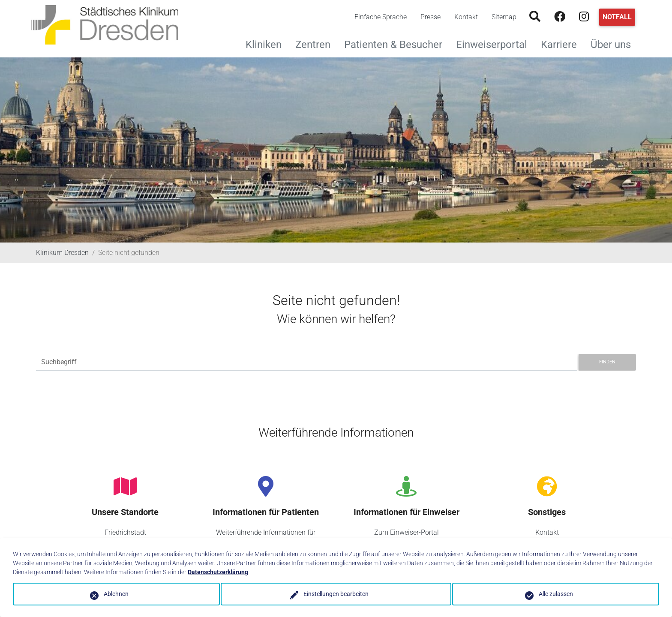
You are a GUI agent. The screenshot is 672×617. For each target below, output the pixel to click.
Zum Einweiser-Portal (406, 532)
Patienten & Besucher (397, 43)
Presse (430, 17)
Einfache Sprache (381, 17)
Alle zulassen (556, 594)
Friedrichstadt (125, 532)
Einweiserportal (495, 43)
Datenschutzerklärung (218, 572)
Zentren (316, 43)
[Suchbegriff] (307, 362)
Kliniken (267, 43)
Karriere (562, 43)
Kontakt (466, 17)
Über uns (614, 43)
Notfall (617, 17)
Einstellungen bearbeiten (336, 594)
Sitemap (504, 17)
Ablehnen (116, 594)
